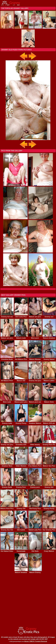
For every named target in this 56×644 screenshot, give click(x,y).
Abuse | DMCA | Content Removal (36, 641)
